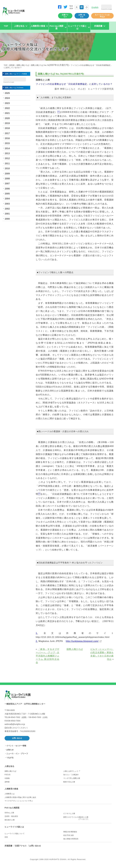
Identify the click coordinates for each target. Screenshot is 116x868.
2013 (7, 156)
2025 (7, 96)
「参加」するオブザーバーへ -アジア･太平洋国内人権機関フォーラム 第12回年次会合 (48, 658)
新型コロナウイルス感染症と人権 (87, 820)
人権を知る (9, 768)
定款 (6, 839)
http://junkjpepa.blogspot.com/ (82, 643)
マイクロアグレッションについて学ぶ (19, 803)
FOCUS (7, 777)
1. (37, 635)
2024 (7, 101)
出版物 (7, 780)
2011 (7, 166)
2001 (7, 217)
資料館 (12, 67)
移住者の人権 (10, 822)
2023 (7, 106)
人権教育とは (10, 796)
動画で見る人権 (69, 784)
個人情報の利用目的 (71, 841)
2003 (7, 207)
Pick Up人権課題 (12, 810)
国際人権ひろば (23, 67)
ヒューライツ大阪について (15, 836)
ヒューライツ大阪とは (14, 829)
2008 (7, 181)
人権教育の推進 (11, 791)
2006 (7, 192)
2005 (7, 197)
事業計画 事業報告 (70, 834)
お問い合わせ (82, 18)
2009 (7, 177)
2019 (7, 126)
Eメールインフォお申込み (102, 18)
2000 (7, 222)
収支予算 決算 (69, 837)
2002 (7, 212)
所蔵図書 (8, 848)
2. (37, 643)
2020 (7, 121)
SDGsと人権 (9, 815)
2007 (7, 186)
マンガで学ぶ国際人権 (72, 780)
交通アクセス (65, 18)
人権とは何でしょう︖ (72, 773)
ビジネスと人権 (69, 816)
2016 (7, 141)
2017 (7, 136)
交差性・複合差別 (11, 818)
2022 (7, 111)
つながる (10, 760)
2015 (7, 146)
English (95, 8)
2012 (7, 161)
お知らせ (10, 752)
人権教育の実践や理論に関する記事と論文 (20, 799)
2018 (7, 131)
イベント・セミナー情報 (16, 748)
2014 (7, 151)
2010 (7, 171)
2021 (7, 116)
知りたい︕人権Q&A (71, 777)
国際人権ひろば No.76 (50, 67)
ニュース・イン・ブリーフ (17, 756)
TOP (6, 28)
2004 (7, 202)
